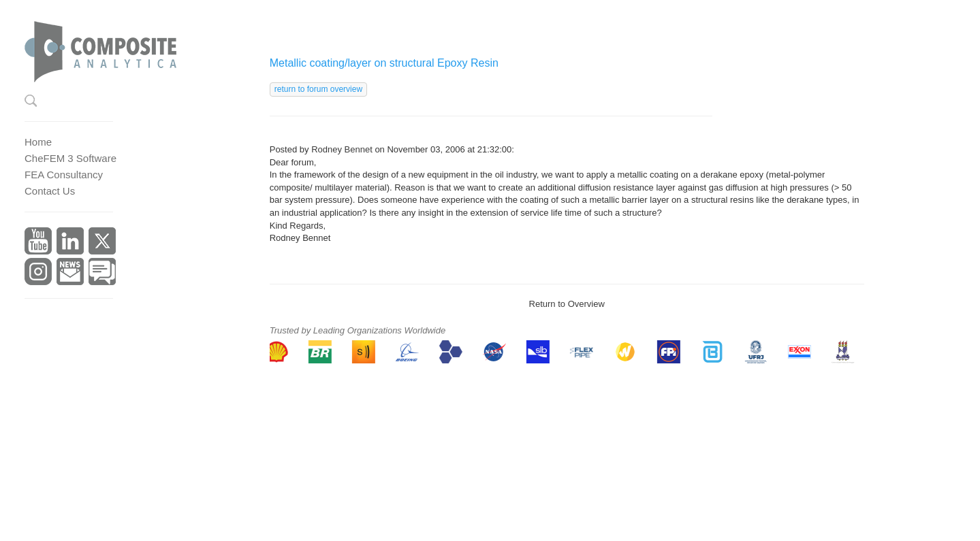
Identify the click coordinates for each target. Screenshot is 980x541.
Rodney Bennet (342, 149)
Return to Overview (567, 304)
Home (38, 142)
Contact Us (50, 191)
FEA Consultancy (64, 175)
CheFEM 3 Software (70, 158)
